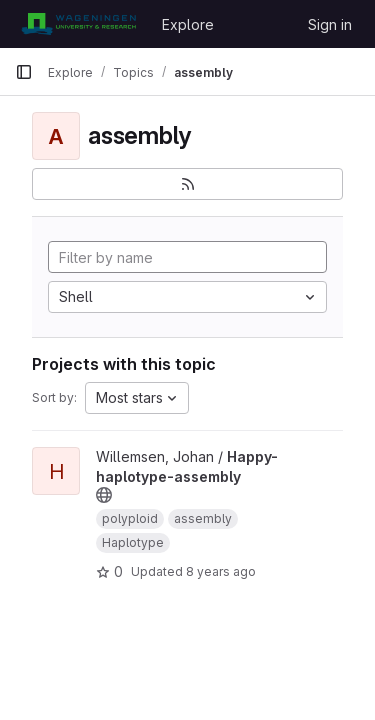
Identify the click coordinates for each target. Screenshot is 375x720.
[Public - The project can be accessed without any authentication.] (104, 495)
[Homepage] (78, 24)
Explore (188, 24)
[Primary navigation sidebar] (24, 72)
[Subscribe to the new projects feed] (187, 184)
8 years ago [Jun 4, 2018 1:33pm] (221, 571)
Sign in (330, 24)
